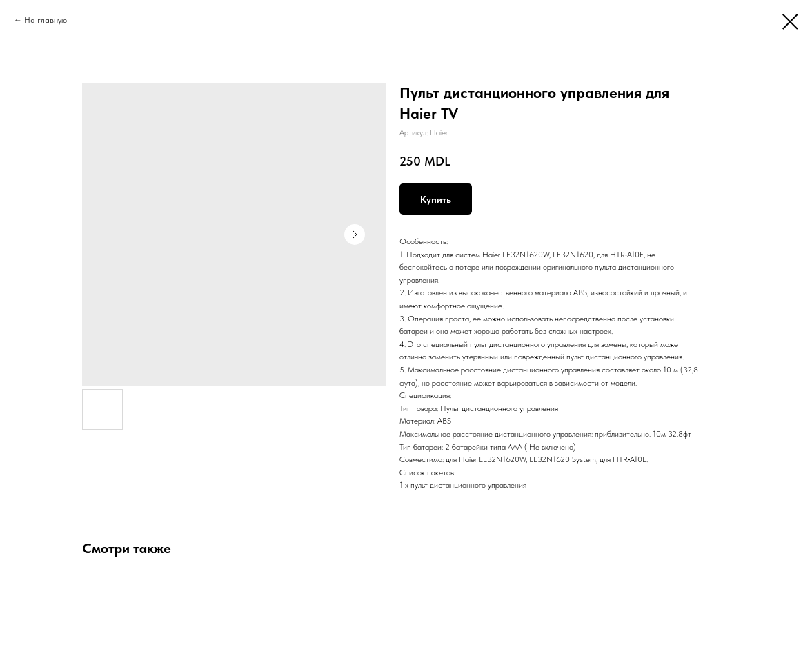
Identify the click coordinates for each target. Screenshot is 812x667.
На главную (46, 20)
